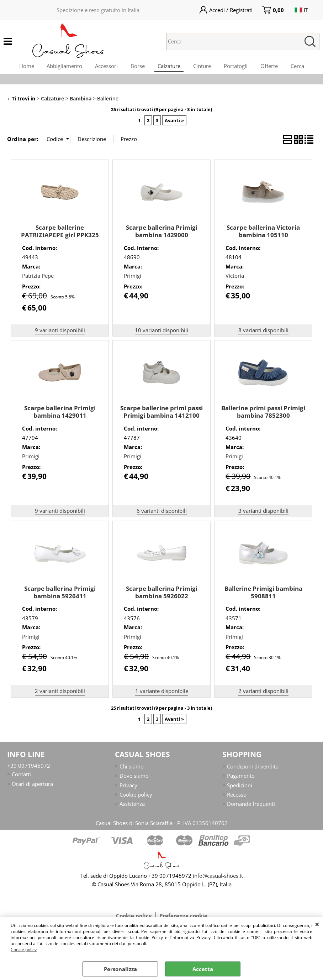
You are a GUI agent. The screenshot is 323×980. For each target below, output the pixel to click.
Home (21, 67)
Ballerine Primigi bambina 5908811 (263, 596)
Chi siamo (132, 770)
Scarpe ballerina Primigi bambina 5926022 (162, 596)
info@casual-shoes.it (218, 880)
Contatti (21, 778)
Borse (136, 67)
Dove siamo (134, 780)
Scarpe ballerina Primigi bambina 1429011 (60, 415)
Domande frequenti (251, 808)
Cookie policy (24, 950)
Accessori (104, 67)
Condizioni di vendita (253, 770)
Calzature (169, 67)
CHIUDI (317, 924)
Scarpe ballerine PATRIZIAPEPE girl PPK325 (60, 235)
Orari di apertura (32, 787)
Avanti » (174, 124)
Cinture (203, 67)
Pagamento (241, 780)
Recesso (237, 798)
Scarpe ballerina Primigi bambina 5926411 (60, 596)
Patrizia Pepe (38, 280)
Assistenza (132, 808)
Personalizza (120, 969)
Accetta (203, 969)
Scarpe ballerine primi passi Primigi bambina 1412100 (161, 415)
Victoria (235, 280)
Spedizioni (240, 789)
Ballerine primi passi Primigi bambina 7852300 (263, 415)
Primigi (133, 280)
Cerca (303, 67)
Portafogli (239, 67)
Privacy (128, 789)
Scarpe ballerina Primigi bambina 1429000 (162, 235)
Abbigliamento (60, 67)
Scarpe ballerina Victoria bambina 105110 (263, 235)
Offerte (273, 67)
